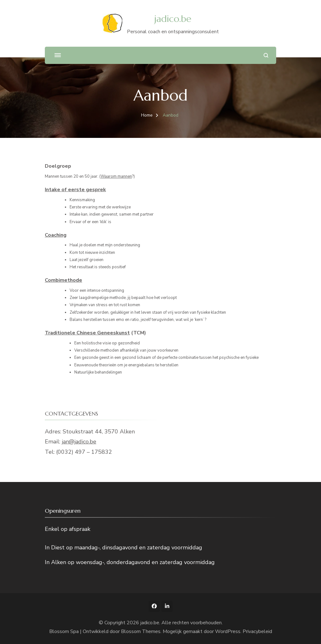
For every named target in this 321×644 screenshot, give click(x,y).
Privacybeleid (257, 631)
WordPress (228, 631)
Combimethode (63, 280)
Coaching (56, 235)
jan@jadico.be (79, 442)
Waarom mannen (116, 176)
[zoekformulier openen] (266, 55)
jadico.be (173, 19)
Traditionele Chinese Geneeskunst (87, 333)
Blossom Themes (141, 631)
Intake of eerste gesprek (75, 190)
